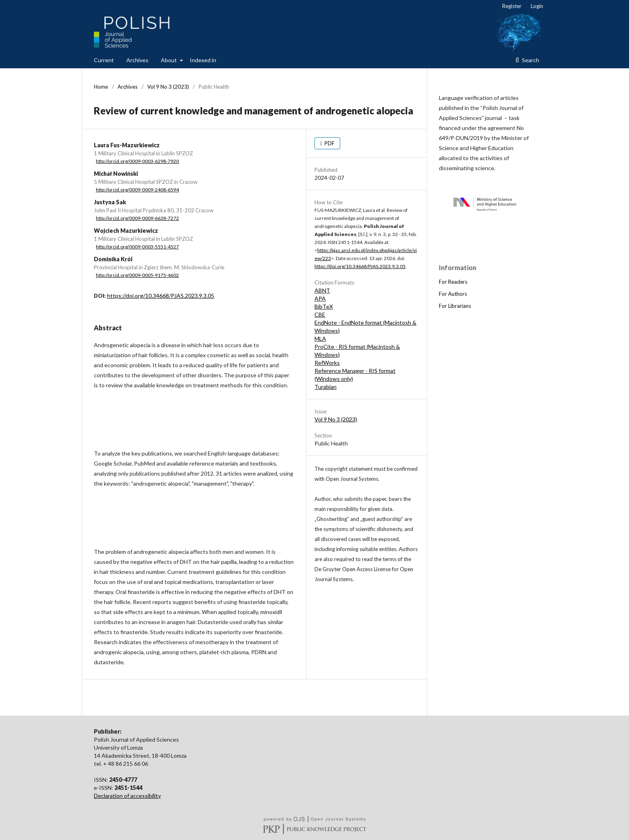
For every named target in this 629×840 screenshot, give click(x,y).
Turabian (326, 387)
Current (104, 60)
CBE (320, 314)
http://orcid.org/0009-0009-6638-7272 (137, 218)
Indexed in (203, 60)
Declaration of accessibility (127, 796)
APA (320, 298)
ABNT (322, 290)
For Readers (453, 282)
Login (537, 6)
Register (512, 6)
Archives (137, 60)
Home (101, 87)
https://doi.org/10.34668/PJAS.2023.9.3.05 (161, 296)
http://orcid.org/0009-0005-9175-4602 (137, 275)
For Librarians (455, 306)
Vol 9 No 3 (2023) (168, 87)
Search (530, 60)
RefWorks (327, 363)
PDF (329, 143)
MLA (320, 339)
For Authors (453, 294)
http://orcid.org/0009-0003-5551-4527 (137, 247)
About (169, 60)
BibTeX (324, 306)
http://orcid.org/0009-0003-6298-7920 (137, 161)
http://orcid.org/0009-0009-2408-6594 (137, 190)
